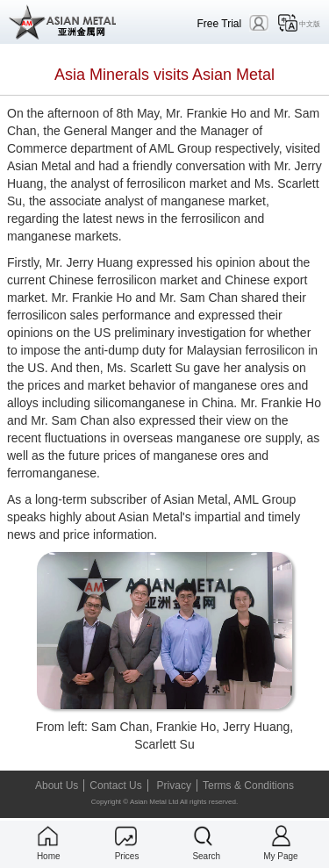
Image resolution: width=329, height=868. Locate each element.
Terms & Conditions (248, 786)
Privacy (174, 786)
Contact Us (115, 786)
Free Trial (220, 23)
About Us (57, 786)
